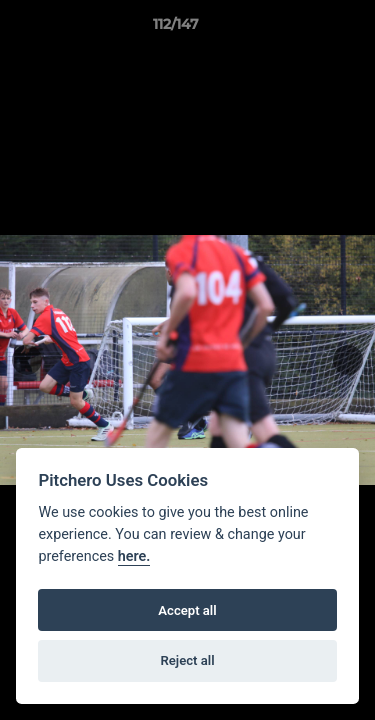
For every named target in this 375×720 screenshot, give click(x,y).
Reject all (187, 660)
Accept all (187, 610)
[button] (303, 29)
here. (134, 556)
